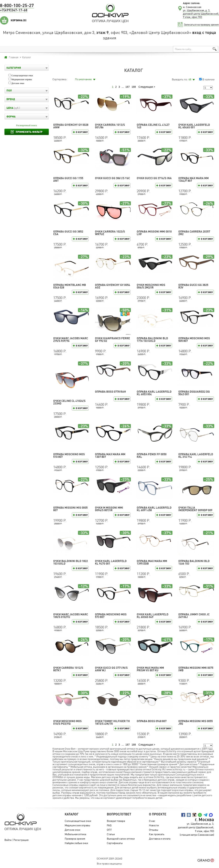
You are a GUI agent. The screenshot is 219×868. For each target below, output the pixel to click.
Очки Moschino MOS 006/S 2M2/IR (151, 286)
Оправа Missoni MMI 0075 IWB (196, 669)
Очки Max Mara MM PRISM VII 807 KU (150, 669)
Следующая (146, 87)
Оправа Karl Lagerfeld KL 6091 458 (154, 509)
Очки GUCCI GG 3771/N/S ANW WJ (111, 669)
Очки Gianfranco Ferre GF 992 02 (112, 340)
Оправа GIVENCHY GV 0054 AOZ (113, 286)
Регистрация (21, 840)
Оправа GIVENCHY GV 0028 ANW (71, 126)
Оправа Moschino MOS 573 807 (111, 616)
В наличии (208, 79)
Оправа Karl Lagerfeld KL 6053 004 (154, 393)
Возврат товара (116, 821)
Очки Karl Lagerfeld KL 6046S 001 (194, 126)
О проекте (158, 814)
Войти (8, 840)
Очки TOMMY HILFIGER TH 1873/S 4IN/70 (112, 722)
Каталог (72, 814)
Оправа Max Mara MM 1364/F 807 (193, 179)
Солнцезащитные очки (22, 76)
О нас (152, 821)
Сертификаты (115, 843)
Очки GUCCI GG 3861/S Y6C (112, 178)
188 (134, 87)
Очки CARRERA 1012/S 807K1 (68, 669)
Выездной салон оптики (121, 839)
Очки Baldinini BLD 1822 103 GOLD (71, 562)
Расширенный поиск (27, 125)
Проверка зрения (75, 839)
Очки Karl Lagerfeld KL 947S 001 (111, 562)
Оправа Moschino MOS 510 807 (69, 456)
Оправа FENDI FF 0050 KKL (152, 456)
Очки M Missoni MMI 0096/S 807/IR (109, 509)
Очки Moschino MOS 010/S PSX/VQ (67, 722)
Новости (154, 825)
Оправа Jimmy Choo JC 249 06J (194, 616)
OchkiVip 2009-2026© (110, 858)
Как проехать (157, 834)
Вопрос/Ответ (119, 814)
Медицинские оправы (22, 79)
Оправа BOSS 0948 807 (152, 721)
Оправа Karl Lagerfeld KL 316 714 (196, 456)
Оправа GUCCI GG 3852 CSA (68, 233)
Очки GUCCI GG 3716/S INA (154, 178)
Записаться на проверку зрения (201, 25)
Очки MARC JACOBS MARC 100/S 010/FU (71, 616)
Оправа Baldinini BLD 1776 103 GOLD (152, 340)
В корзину (82, 132)
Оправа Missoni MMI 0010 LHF (154, 233)
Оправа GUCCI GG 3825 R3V (193, 286)
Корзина (19, 20)
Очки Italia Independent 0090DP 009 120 (195, 510)
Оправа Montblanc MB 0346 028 (70, 286)
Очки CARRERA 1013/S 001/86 (110, 126)
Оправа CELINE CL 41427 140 (153, 126)
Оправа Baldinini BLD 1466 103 (194, 562)
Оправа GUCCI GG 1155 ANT (68, 179)
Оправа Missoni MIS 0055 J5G (196, 722)
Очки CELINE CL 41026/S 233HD (69, 402)
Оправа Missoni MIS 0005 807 (70, 509)
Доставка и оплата (160, 839)
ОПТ (109, 830)
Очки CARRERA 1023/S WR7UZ (110, 233)
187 (127, 87)
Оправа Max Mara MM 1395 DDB (152, 562)
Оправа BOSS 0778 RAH (110, 392)
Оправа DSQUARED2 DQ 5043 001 (194, 393)
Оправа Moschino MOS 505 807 (194, 340)
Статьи (111, 834)
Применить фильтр (29, 132)
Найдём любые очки (76, 843)
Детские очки (18, 83)
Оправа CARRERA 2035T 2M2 (194, 233)
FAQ (109, 825)
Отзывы (154, 830)
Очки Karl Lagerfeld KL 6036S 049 (153, 616)
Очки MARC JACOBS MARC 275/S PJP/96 (71, 340)
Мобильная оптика (75, 834)
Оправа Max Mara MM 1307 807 (110, 456)
